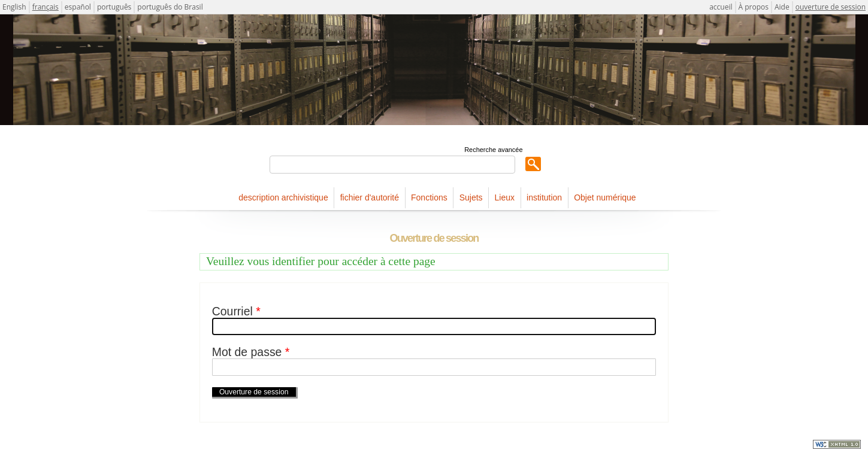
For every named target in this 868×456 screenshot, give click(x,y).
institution (544, 197)
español (78, 7)
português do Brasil (170, 7)
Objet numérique (605, 197)
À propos (754, 7)
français (46, 7)
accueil (721, 7)
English (14, 7)
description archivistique (283, 197)
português (114, 7)
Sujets (471, 197)
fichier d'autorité (370, 197)
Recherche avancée (493, 150)
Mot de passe (251, 352)
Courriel (236, 311)
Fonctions (429, 197)
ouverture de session (831, 7)
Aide (782, 7)
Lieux (505, 197)
